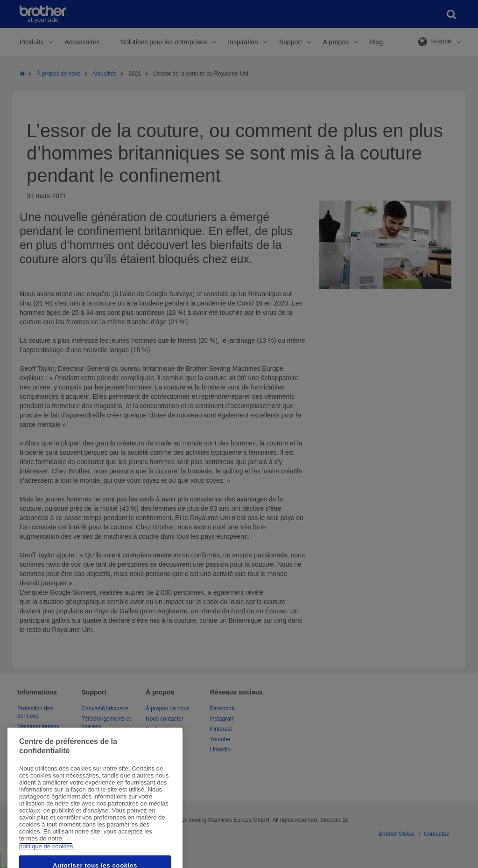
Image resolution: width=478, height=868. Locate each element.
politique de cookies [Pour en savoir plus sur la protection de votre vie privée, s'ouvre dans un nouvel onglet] (46, 859)
